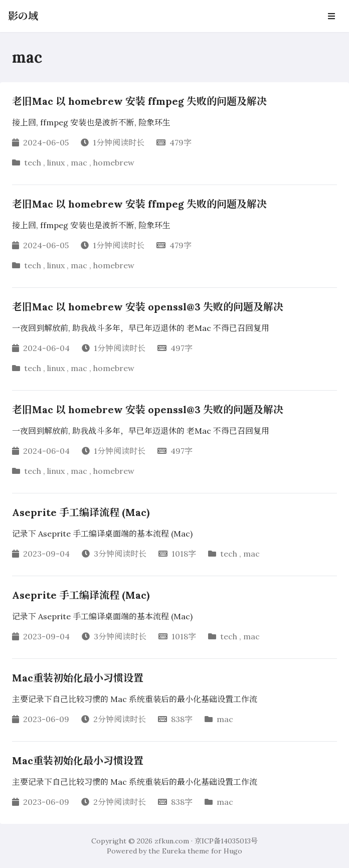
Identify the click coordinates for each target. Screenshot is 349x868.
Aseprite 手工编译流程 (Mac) (81, 512)
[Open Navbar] (331, 16)
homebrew (114, 162)
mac (79, 162)
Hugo (233, 851)
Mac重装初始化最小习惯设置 (78, 678)
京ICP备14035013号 (226, 841)
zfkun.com (172, 841)
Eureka (174, 851)
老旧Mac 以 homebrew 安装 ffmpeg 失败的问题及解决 (139, 101)
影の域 (23, 16)
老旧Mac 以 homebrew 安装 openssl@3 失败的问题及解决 (148, 307)
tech (33, 162)
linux (56, 162)
